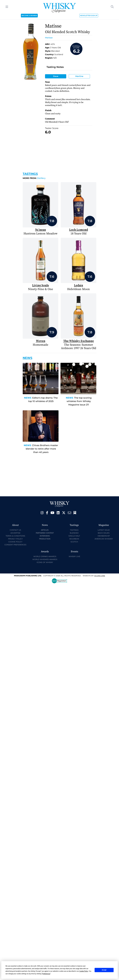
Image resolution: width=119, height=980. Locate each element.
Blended (74, 533)
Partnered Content (45, 533)
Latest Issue (104, 530)
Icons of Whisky (45, 562)
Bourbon (74, 539)
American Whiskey (104, 539)
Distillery (34, 178)
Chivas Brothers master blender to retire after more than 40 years (42, 449)
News (28, 398)
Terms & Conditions (15, 536)
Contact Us (15, 530)
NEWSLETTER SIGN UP (89, 15)
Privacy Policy (15, 539)
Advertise (15, 533)
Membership (104, 536)
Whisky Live (74, 556)
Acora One (100, 576)
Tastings (30, 174)
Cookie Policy (15, 542)
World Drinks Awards (45, 556)
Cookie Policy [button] (84, 971)
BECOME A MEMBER (29, 15)
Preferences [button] (46, 974)
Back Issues (104, 533)
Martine (79, 76)
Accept (104, 970)
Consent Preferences (15, 545)
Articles (45, 530)
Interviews (45, 536)
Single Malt (74, 536)
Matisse (49, 38)
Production (45, 539)
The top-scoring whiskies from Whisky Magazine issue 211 (79, 401)
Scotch (74, 542)
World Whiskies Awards (45, 559)
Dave (56, 76)
